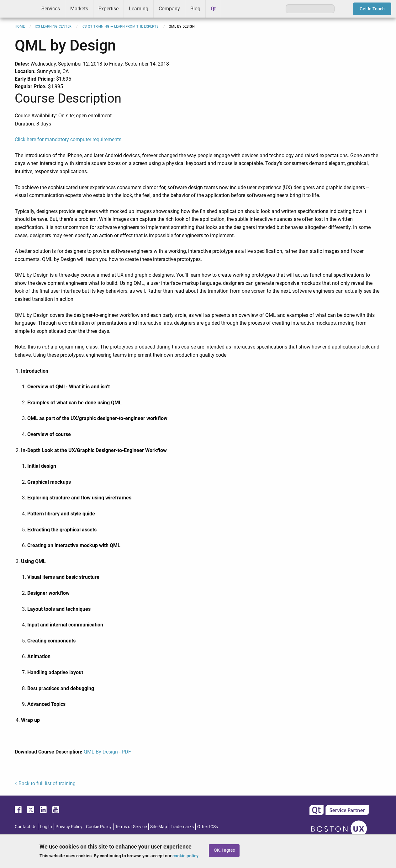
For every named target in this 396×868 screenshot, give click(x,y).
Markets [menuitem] (79, 9)
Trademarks (182, 827)
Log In (46, 827)
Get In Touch (372, 9)
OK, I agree (224, 850)
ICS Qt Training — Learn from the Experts (120, 27)
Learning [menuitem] (139, 9)
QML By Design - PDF (107, 752)
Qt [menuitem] (213, 9)
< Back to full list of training (45, 783)
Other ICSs (208, 827)
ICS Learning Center (53, 27)
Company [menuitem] (169, 9)
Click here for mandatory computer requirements (68, 139)
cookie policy (185, 856)
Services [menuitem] (51, 9)
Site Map (159, 827)
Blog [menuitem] (195, 9)
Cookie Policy (99, 827)
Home (20, 27)
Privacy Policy (69, 827)
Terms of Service (131, 827)
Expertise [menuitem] (108, 9)
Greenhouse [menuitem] (230, 8)
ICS (18, 9)
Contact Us (26, 827)
